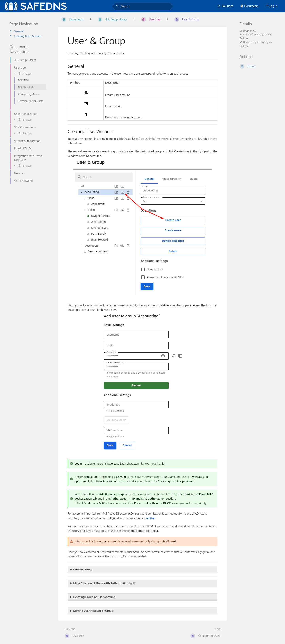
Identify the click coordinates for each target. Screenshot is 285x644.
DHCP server (171, 503)
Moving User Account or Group (93, 611)
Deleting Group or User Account (94, 597)
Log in (271, 6)
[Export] (258, 66)
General (19, 31)
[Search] (118, 6)
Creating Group (83, 569)
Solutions (226, 6)
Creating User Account (28, 36)
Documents (249, 6)
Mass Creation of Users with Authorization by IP (104, 583)
